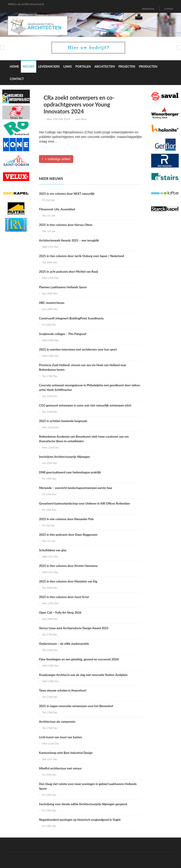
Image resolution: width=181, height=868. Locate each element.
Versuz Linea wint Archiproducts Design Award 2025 (74, 628)
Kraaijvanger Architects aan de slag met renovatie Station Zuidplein (83, 675)
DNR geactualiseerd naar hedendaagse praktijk (70, 472)
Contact (169, 9)
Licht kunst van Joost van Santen (60, 737)
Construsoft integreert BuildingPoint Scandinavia (71, 318)
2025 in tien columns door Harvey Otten (66, 225)
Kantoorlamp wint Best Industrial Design (66, 753)
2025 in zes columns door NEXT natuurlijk (67, 194)
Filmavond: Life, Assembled (57, 209)
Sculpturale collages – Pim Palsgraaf (63, 334)
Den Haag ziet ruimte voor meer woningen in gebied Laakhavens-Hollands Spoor (88, 786)
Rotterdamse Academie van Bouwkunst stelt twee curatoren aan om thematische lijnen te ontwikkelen (84, 439)
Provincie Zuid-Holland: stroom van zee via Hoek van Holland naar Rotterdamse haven (83, 367)
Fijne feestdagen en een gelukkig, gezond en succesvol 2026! (79, 659)
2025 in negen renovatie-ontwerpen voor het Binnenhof (76, 706)
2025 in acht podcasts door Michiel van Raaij (68, 272)
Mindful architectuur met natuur (60, 768)
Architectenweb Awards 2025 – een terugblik (69, 240)
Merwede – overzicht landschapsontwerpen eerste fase (76, 488)
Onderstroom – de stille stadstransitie (64, 644)
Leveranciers (49, 66)
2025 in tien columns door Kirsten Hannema (68, 566)
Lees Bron (81, 119)
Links (68, 66)
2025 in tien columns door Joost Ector (64, 597)
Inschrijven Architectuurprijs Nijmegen (64, 457)
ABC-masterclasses (52, 303)
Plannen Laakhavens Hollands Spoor (63, 287)
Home (14, 66)
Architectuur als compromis (57, 722)
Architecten (105, 66)
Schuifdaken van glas (53, 550)
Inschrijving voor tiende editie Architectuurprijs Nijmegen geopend (83, 804)
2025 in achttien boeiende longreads (63, 421)
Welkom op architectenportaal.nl (26, 4)
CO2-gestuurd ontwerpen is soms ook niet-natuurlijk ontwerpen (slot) (85, 405)
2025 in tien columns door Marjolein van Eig (68, 581)
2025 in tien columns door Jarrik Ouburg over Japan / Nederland (82, 256)
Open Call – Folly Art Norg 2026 (60, 613)
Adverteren (148, 9)
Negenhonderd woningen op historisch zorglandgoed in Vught (80, 820)
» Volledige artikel (56, 159)
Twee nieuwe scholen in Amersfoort (63, 690)
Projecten (127, 66)
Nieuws (29, 66)
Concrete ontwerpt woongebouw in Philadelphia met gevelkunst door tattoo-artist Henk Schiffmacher (90, 387)
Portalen (83, 66)
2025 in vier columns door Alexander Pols (66, 519)
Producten (148, 66)
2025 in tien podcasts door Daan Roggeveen (68, 535)
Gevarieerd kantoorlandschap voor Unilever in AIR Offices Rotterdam (84, 503)
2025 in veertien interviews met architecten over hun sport (78, 349)
